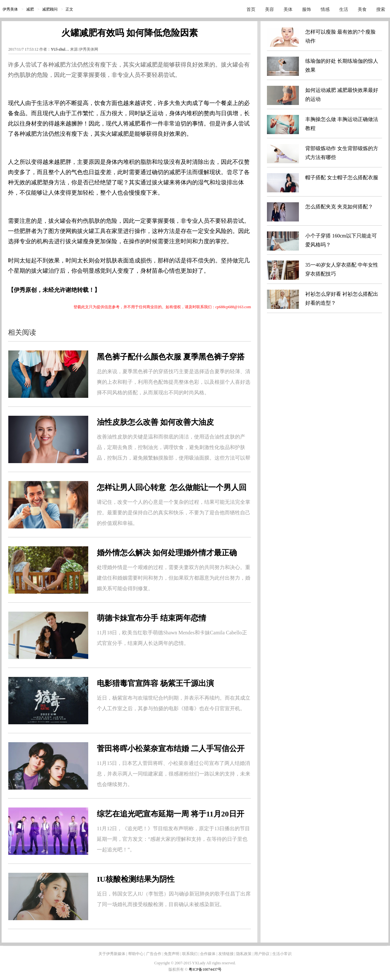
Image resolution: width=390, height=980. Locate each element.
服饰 (307, 9)
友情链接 (226, 954)
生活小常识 (282, 954)
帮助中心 (136, 954)
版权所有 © (179, 969)
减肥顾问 (50, 9)
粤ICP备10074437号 (205, 969)
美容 (269, 9)
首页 (251, 9)
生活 (344, 9)
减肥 (30, 9)
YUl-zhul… (60, 49)
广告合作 (154, 954)
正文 (69, 9)
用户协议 (262, 954)
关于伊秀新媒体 (112, 954)
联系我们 (190, 954)
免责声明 (172, 954)
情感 (325, 9)
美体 (288, 9)
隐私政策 (244, 954)
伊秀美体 (10, 9)
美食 (362, 9)
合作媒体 (208, 954)
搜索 (381, 9)
